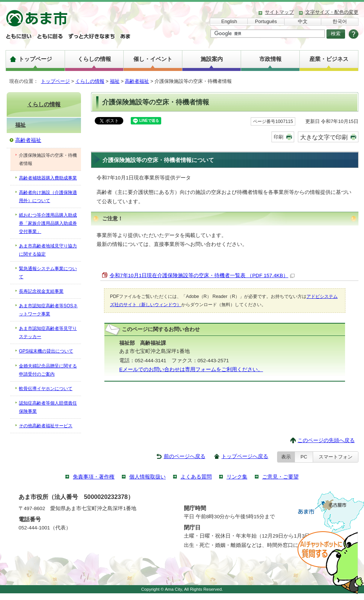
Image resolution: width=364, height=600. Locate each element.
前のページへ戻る (185, 456)
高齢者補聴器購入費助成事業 (48, 178)
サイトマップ (279, 12)
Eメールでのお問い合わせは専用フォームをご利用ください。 (191, 369)
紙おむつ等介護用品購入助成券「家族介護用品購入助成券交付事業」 (48, 223)
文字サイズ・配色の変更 (332, 12)
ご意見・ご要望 (280, 477)
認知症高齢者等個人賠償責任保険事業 (48, 407)
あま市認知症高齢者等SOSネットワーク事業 (48, 310)
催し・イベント (153, 59)
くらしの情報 (94, 59)
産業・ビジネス (329, 59)
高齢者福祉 (137, 81)
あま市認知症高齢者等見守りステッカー (48, 333)
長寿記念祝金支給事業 (41, 291)
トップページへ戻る (245, 456)
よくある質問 (196, 477)
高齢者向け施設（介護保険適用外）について (48, 197)
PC (304, 457)
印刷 (279, 137)
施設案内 (212, 59)
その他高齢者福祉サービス (46, 426)
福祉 (115, 81)
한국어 (340, 21)
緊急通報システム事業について (48, 273)
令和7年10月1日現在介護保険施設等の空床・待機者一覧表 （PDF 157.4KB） (202, 275)
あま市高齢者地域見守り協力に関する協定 (48, 250)
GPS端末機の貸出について (46, 351)
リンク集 (237, 477)
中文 (303, 21)
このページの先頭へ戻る (326, 440)
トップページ (35, 59)
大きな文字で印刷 (324, 137)
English (229, 21)
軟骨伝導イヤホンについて (46, 389)
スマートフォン (336, 457)
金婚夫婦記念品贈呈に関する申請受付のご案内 (48, 370)
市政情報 (270, 59)
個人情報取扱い (147, 477)
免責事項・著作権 (94, 477)
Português (266, 21)
